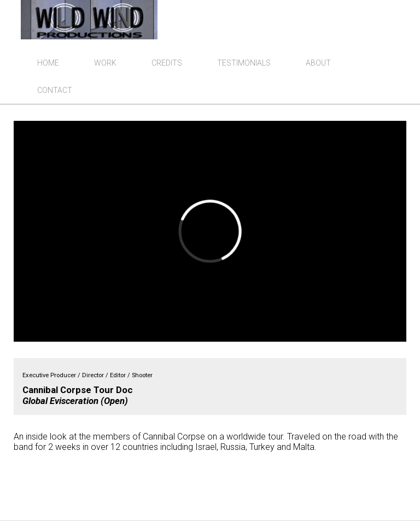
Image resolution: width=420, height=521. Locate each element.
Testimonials (244, 63)
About (318, 63)
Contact (55, 90)
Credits (167, 63)
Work (105, 63)
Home (48, 63)
